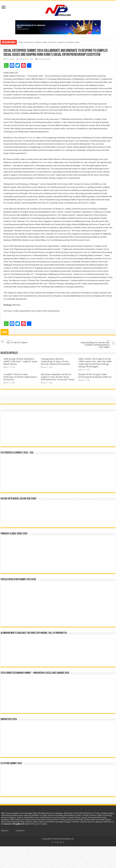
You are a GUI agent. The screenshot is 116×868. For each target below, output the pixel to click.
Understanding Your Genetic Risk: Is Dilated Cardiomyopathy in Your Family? (95, 344)
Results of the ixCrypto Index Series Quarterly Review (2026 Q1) (95, 376)
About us (5, 831)
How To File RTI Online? (21, 342)
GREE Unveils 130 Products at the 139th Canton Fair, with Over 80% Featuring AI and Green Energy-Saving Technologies (95, 363)
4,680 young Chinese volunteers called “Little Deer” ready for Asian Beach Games (49, 42)
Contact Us (20, 831)
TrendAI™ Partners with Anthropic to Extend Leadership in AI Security (20, 377)
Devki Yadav (10, 59)
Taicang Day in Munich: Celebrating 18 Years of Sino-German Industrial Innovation (56, 361)
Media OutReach (44, 59)
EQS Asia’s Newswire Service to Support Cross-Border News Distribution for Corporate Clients (58, 377)
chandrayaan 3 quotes (38, 824)
